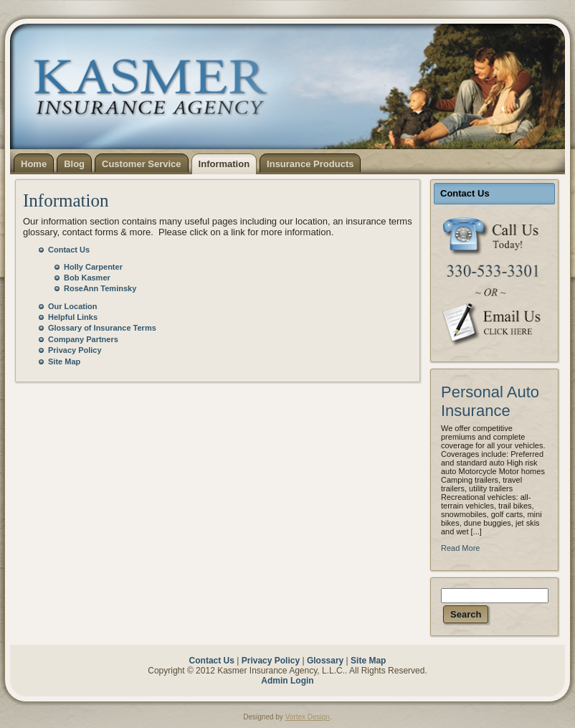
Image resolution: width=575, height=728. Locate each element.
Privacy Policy (75, 350)
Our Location (72, 306)
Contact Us (69, 250)
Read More (460, 548)
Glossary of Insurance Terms (102, 328)
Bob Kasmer (87, 278)
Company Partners (83, 339)
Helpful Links (73, 317)
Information (66, 200)
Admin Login (287, 681)
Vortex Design (308, 717)
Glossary (325, 661)
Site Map (64, 361)
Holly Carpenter (93, 267)
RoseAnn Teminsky (100, 288)
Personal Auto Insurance (490, 401)
